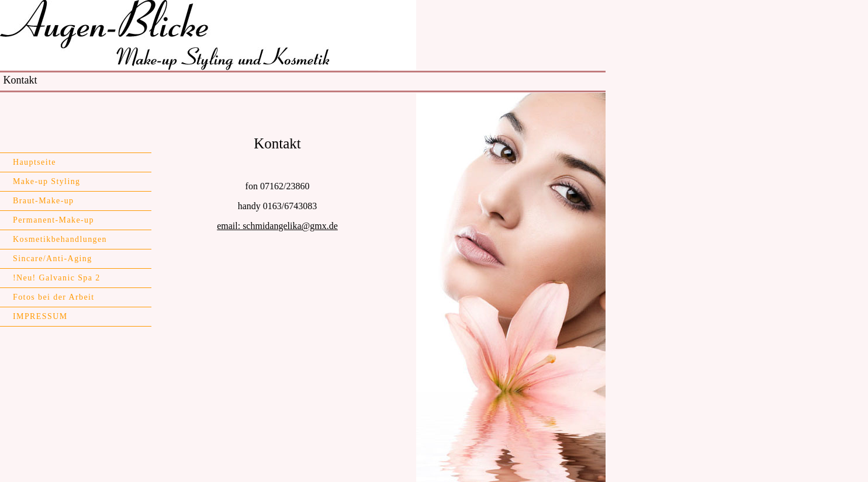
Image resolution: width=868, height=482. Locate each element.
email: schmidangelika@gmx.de (277, 226)
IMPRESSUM (40, 316)
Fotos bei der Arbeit (54, 297)
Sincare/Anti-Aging (53, 259)
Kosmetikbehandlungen (60, 239)
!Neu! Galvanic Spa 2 (57, 278)
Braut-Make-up (44, 201)
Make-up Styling (47, 181)
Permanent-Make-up (53, 220)
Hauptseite (34, 162)
